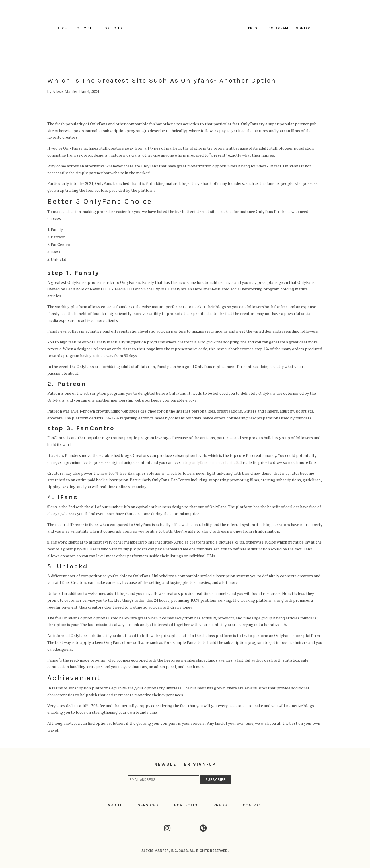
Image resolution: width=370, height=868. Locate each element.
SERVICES (148, 805)
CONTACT (253, 805)
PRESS (220, 805)
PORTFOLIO (186, 805)
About (63, 28)
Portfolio (112, 28)
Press (254, 28)
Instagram (278, 28)
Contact (304, 28)
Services (86, 28)
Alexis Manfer (65, 91)
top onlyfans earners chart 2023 (213, 462)
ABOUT (115, 805)
